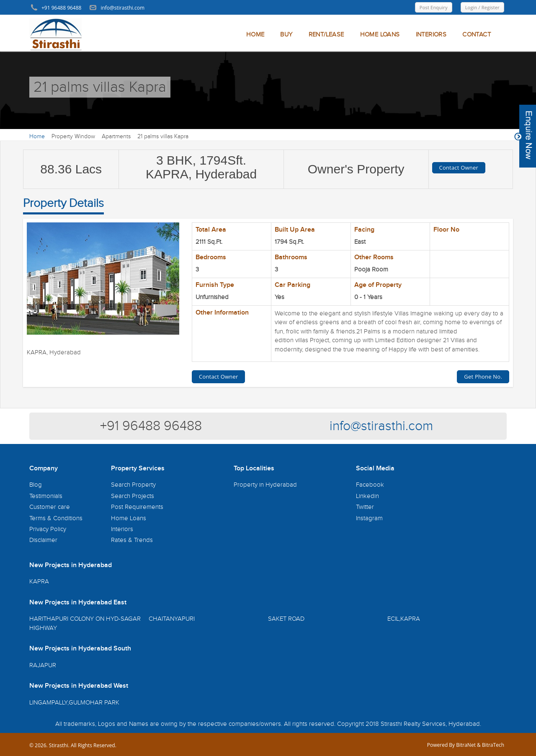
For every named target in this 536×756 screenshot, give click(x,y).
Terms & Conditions (56, 518)
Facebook (370, 485)
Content (525, 136)
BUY (286, 35)
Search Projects (133, 496)
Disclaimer (43, 540)
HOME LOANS (380, 35)
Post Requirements (137, 507)
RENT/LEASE (326, 35)
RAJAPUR (43, 665)
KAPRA (39, 582)
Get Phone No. (483, 377)
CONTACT (477, 35)
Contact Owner (459, 168)
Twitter (365, 507)
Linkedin (367, 496)
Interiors (122, 529)
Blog (36, 485)
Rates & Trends (132, 540)
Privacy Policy (48, 529)
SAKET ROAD (286, 619)
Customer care (50, 507)
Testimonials (46, 496)
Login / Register (482, 7)
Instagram (369, 518)
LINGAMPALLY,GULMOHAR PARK (74, 703)
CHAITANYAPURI (172, 619)
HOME (255, 35)
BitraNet (466, 745)
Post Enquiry (434, 7)
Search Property (133, 485)
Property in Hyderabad (265, 485)
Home (37, 137)
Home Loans (129, 518)
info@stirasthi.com (381, 426)
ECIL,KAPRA (404, 619)
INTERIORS (431, 35)
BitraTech (493, 745)
